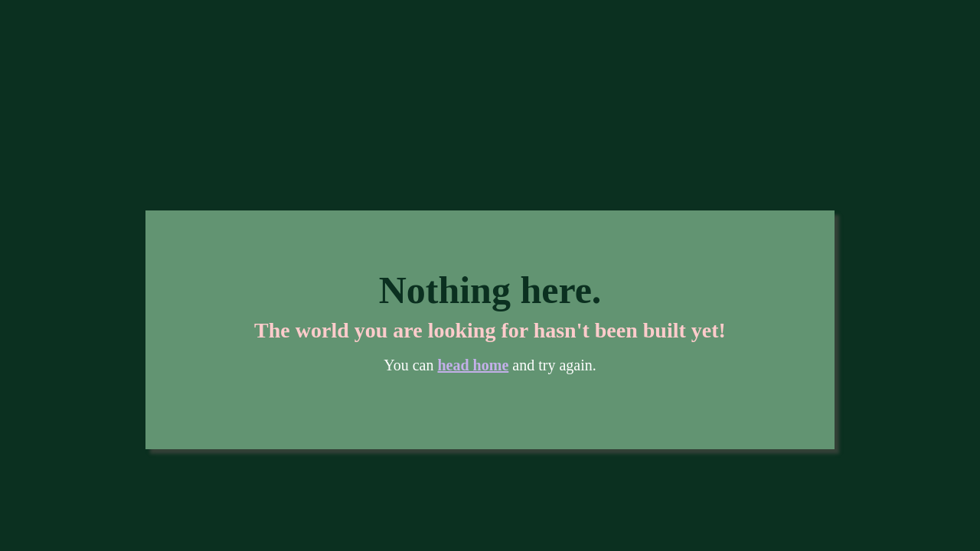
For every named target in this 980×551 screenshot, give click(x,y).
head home (474, 365)
